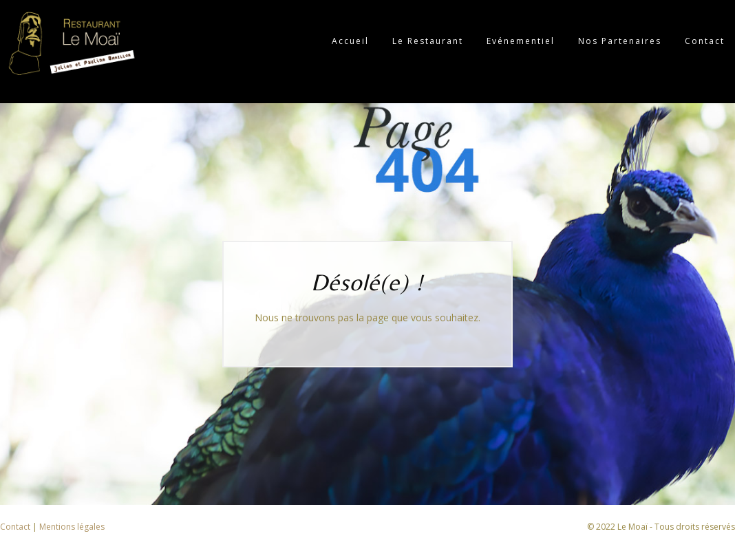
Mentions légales (72, 527)
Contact (16, 527)
